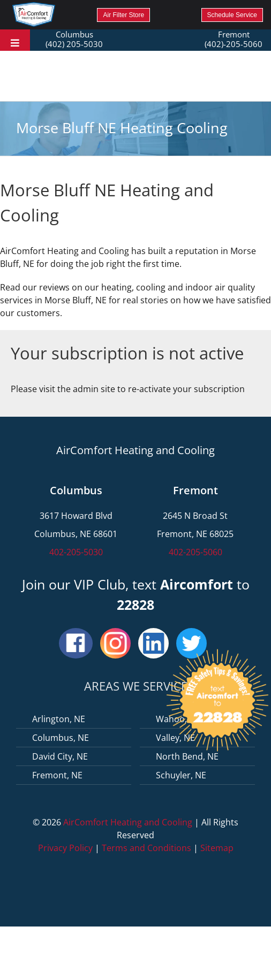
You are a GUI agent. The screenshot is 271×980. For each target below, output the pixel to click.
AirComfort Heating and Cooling (128, 822)
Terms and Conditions (146, 848)
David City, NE (60, 756)
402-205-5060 (195, 552)
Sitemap (217, 848)
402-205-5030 (76, 552)
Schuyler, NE (181, 775)
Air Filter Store (123, 15)
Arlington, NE (59, 719)
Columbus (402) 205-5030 (74, 39)
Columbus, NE (61, 738)
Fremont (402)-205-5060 (234, 39)
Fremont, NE (57, 775)
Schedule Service (232, 15)
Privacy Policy (65, 848)
